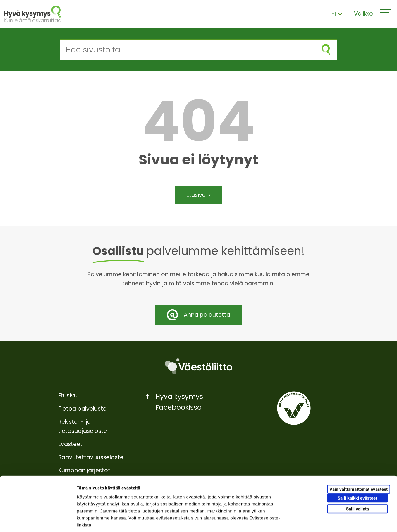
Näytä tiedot (313, 520)
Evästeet (70, 444)
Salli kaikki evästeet (357, 470)
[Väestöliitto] (198, 367)
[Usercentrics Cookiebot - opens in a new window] (38, 521)
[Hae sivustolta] (187, 50)
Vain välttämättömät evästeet (359, 461)
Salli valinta (358, 481)
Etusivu (198, 195)
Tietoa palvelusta (83, 409)
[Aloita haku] (326, 50)
